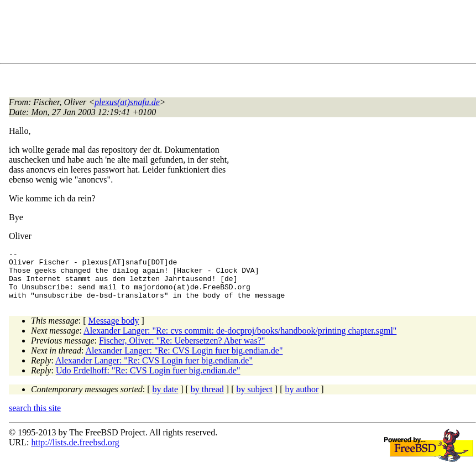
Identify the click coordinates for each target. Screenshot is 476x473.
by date (166, 399)
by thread (207, 399)
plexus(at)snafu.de (127, 102)
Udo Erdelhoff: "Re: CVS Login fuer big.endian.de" (148, 380)
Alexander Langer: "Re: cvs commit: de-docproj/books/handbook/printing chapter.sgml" (240, 341)
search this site (35, 418)
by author (302, 399)
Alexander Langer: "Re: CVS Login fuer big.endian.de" (184, 360)
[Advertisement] (210, 34)
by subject (255, 399)
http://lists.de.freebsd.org (75, 452)
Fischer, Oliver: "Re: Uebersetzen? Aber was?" (182, 350)
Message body (114, 331)
